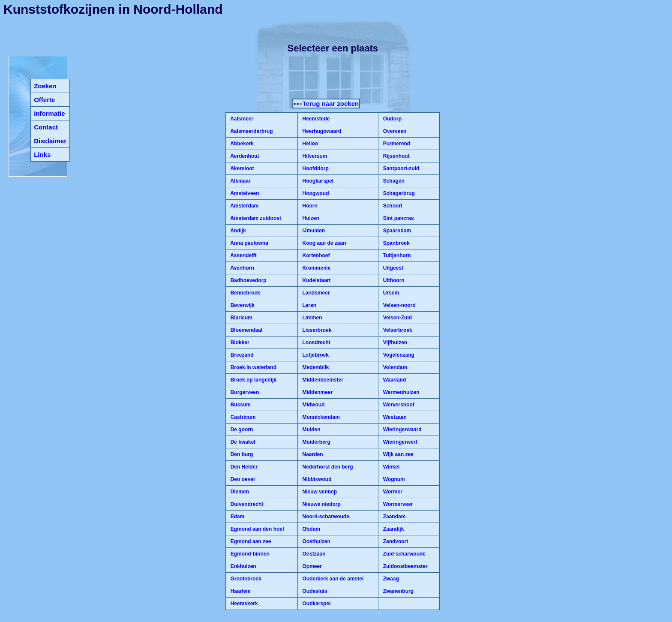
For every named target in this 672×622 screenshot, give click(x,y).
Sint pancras (397, 218)
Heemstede (315, 119)
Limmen (311, 318)
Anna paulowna (249, 243)
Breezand (241, 355)
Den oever (242, 479)
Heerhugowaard (321, 131)
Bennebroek (244, 293)
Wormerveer (397, 504)
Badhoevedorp (247, 280)
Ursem (390, 293)
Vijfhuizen (394, 343)
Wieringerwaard (401, 430)
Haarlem (240, 591)
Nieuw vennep (319, 492)
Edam (237, 517)
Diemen (239, 492)
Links (42, 155)
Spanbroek (395, 243)
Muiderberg (316, 442)
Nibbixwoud (316, 479)
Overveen (394, 131)
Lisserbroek (316, 330)
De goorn (241, 430)
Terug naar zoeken (331, 104)
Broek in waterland (253, 367)
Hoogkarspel (317, 181)
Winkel (390, 467)
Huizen (310, 218)
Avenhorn (241, 268)
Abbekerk (241, 144)
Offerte (44, 100)
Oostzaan (313, 554)
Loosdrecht (316, 343)
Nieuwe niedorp (321, 504)
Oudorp (391, 119)
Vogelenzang (398, 355)
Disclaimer (50, 141)
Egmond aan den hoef (256, 529)
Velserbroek (397, 330)
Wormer (392, 492)
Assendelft (243, 255)
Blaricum (241, 318)
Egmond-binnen (249, 554)
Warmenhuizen (400, 392)
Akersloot (241, 168)
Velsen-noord (398, 305)
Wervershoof (398, 405)
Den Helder (243, 467)
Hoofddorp (315, 168)
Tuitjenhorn (396, 255)
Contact (46, 127)
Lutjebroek (315, 355)
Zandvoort (395, 541)
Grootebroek (245, 579)
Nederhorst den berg (327, 467)
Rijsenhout (395, 156)
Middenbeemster (322, 380)
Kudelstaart (316, 280)
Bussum (240, 405)
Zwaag (390, 579)
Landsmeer (315, 293)
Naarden (312, 454)
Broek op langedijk (253, 380)
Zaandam (393, 517)
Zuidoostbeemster (404, 566)
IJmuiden (313, 231)
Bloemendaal (246, 330)
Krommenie (316, 268)
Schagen (393, 181)
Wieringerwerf (399, 442)
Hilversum (314, 156)
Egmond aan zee (250, 541)
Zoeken (45, 86)
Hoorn (309, 206)
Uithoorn (393, 280)
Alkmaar (240, 181)
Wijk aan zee (397, 454)
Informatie (49, 113)
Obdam (310, 529)
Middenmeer (317, 392)
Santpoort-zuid (400, 168)
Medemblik (315, 367)
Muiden (310, 430)
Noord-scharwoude (325, 517)
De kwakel (242, 442)
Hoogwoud (315, 193)
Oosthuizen (316, 541)
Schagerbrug (398, 193)
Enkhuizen (242, 566)
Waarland (394, 380)
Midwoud (313, 405)
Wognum (393, 479)
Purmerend (396, 144)
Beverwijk (241, 305)
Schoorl (392, 206)
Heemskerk (243, 604)
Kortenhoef (315, 255)
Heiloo (309, 144)
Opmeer (311, 566)
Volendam (394, 367)
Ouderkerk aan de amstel (332, 579)
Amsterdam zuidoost (255, 218)
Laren (309, 305)
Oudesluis (314, 591)
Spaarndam (396, 231)
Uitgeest (392, 268)
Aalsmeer (241, 119)
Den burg (241, 454)
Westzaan (394, 417)
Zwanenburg (397, 591)
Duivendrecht (246, 504)
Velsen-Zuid (397, 318)
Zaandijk (393, 529)
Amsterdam (244, 206)
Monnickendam (320, 417)
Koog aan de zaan (323, 243)
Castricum (242, 417)
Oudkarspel (316, 604)
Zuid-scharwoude (403, 554)
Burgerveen (244, 392)
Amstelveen (244, 193)
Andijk (237, 231)
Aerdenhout (244, 156)
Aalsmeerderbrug (251, 131)
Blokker (239, 343)
